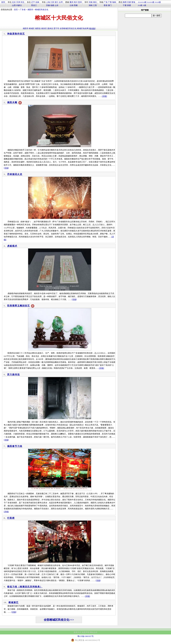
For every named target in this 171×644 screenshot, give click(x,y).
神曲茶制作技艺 (16, 34)
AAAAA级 (142, 2)
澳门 (110, 5)
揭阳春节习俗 (15, 446)
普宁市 (56, 28)
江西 (95, 5)
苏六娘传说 (14, 375)
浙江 (56, 2)
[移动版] (92, 28)
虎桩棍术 (12, 246)
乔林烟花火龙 (15, 174)
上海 (48, 2)
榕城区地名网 (83, 28)
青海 (133, 2)
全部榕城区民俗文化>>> (59, 620)
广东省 (23, 10)
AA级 (140, 5)
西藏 (76, 5)
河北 (22, 2)
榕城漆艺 (14, 602)
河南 (91, 2)
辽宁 (33, 2)
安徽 (48, 5)
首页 (3, 2)
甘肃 (129, 2)
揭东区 (44, 28)
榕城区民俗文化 (42, 10)
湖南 (91, 5)
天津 (18, 2)
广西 (110, 2)
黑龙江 (34, 5)
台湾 (61, 2)
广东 (106, 2)
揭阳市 (30, 10)
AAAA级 (151, 2)
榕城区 (32, 28)
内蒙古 (19, 5)
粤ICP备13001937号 (85, 636)
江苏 (52, 2)
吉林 (37, 2)
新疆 (129, 5)
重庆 (71, 2)
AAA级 (158, 2)
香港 (106, 5)
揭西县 (38, 28)
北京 (14, 2)
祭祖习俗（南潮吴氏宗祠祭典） (25, 587)
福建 (52, 5)
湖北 (95, 2)
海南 (114, 2)
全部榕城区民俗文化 (68, 28)
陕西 (125, 2)
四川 (76, 2)
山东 (56, 5)
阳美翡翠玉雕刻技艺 (19, 306)
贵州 (80, 2)
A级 (144, 5)
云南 (71, 5)
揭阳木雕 (12, 102)
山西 (14, 5)
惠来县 (50, 28)
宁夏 (125, 5)
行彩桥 (11, 518)
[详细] (104, 96)
